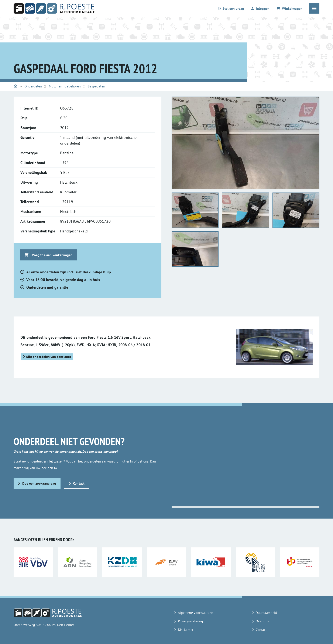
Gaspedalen (96, 86)
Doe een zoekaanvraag (37, 483)
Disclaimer (186, 630)
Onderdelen (33, 86)
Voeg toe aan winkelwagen (49, 255)
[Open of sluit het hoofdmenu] (314, 8)
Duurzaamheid (266, 613)
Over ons (262, 621)
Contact (77, 483)
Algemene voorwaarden (196, 613)
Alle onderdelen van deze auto (47, 357)
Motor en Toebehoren (65, 86)
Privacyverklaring (191, 621)
